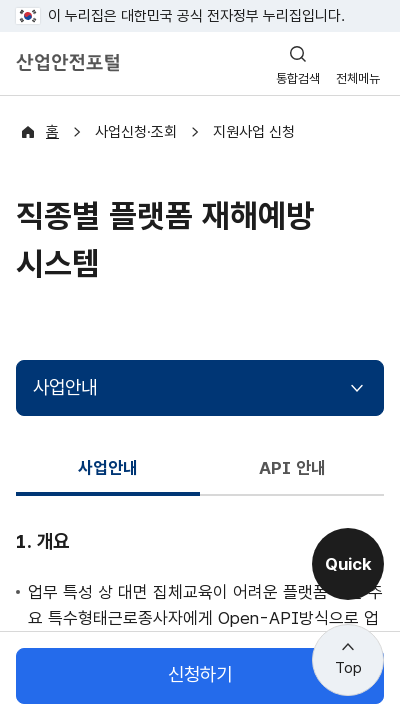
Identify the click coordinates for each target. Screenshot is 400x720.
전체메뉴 (358, 78)
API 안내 (292, 467)
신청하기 (200, 675)
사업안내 (65, 387)
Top (348, 668)
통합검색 (298, 78)
